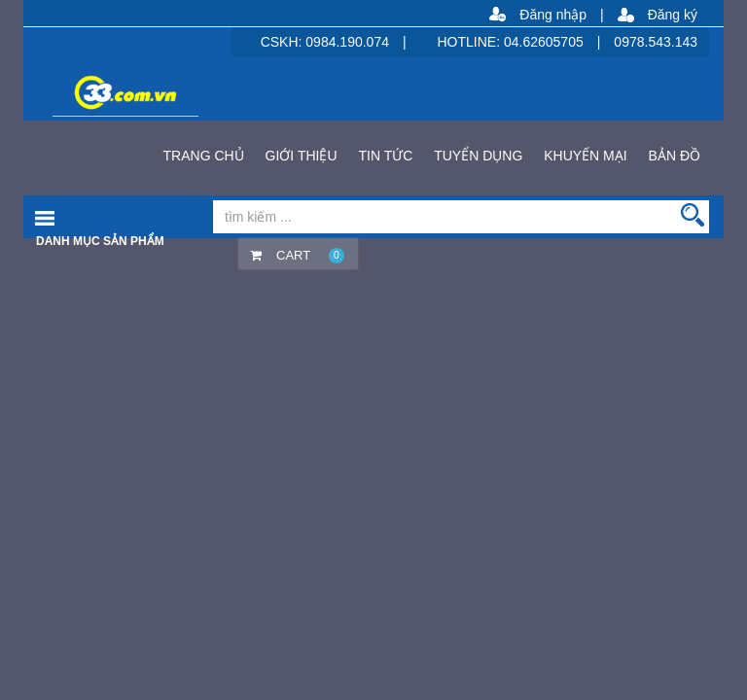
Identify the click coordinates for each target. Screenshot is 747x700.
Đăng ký (673, 15)
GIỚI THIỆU (302, 156)
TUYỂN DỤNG (478, 156)
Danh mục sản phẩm (100, 241)
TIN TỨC (385, 156)
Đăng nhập (553, 15)
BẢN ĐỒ (675, 156)
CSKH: (284, 42)
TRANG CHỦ (204, 156)
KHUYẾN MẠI (585, 156)
